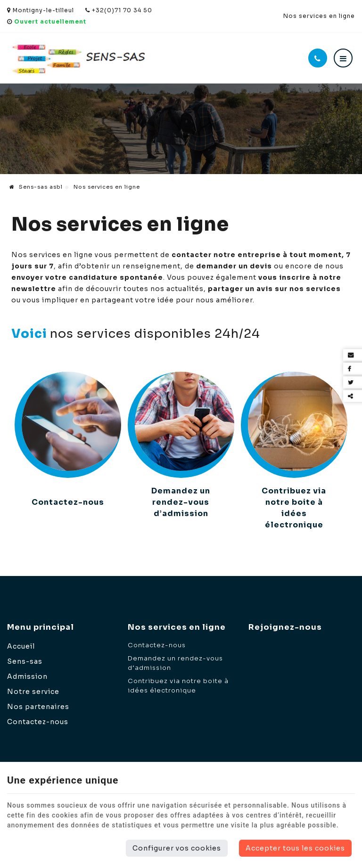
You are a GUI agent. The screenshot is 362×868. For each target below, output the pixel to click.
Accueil (21, 646)
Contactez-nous (68, 502)
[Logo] (78, 58)
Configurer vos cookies (177, 848)
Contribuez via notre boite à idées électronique (294, 508)
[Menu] (343, 58)
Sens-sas (25, 661)
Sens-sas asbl (36, 187)
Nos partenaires (38, 707)
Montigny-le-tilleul (41, 10)
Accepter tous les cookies (295, 848)
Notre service (33, 692)
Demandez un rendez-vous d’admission (181, 502)
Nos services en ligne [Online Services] (319, 16)
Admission (27, 676)
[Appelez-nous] (318, 58)
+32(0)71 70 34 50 (119, 10)
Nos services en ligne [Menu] (177, 627)
